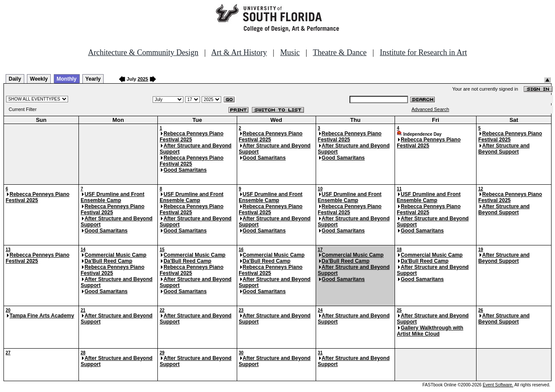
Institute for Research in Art (423, 52)
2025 (143, 79)
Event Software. (498, 385)
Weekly (39, 79)
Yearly (93, 79)
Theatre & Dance (340, 52)
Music (290, 52)
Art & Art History (239, 52)
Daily (15, 79)
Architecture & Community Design (143, 52)
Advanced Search (430, 109)
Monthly (67, 79)
